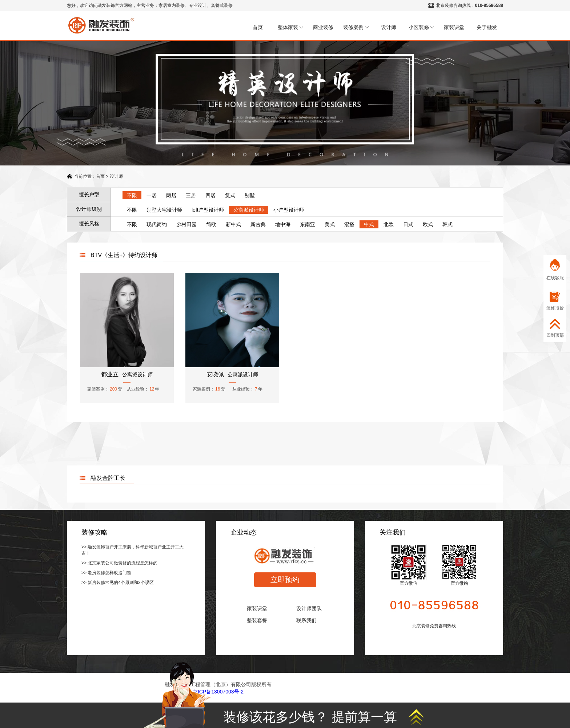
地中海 (283, 224)
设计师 (389, 27)
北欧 (389, 224)
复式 (230, 195)
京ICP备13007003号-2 (218, 692)
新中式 (233, 224)
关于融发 (487, 27)
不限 (132, 210)
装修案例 (356, 27)
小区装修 (421, 27)
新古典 (258, 224)
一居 (152, 195)
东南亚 (308, 224)
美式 (330, 224)
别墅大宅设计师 (164, 210)
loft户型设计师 (208, 210)
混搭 (349, 224)
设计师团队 (309, 608)
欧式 (428, 224)
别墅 (250, 195)
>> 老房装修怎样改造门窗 (106, 573)
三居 (191, 195)
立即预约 (285, 580)
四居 (210, 195)
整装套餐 (257, 620)
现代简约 (157, 224)
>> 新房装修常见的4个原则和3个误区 (118, 583)
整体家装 (290, 27)
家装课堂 (454, 27)
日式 (408, 224)
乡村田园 (186, 224)
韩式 (447, 224)
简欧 (211, 224)
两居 (171, 195)
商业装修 (323, 27)
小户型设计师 (289, 210)
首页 (258, 27)
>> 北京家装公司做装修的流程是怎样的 (119, 563)
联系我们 (306, 620)
